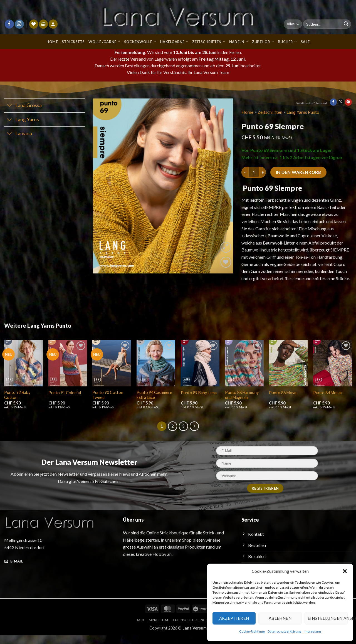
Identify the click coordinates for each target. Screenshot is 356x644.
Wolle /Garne (103, 42)
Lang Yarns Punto (305, 113)
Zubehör (264, 42)
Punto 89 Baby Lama (199, 401)
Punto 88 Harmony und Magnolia (242, 403)
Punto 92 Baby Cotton (17, 403)
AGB (140, 628)
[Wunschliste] (34, 24)
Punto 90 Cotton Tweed (107, 403)
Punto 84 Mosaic (328, 401)
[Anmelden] (53, 24)
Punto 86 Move (283, 401)
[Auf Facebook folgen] (9, 24)
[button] (345, 571)
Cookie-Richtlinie (253, 631)
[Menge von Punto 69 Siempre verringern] (245, 173)
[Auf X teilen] (341, 103)
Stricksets (71, 42)
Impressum (311, 631)
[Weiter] (194, 435)
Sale (306, 42)
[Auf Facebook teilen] (333, 103)
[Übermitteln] (346, 24)
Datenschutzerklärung (285, 631)
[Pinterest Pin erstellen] (348, 103)
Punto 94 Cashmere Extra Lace (154, 403)
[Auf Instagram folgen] (19, 24)
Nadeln (239, 42)
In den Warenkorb (299, 173)
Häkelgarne (174, 42)
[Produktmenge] (254, 173)
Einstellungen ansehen (328, 618)
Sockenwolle (139, 42)
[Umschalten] (10, 107)
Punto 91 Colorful (64, 401)
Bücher (288, 42)
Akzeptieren (234, 618)
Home (50, 42)
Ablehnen (280, 618)
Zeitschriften (209, 42)
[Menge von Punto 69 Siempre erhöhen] (263, 173)
